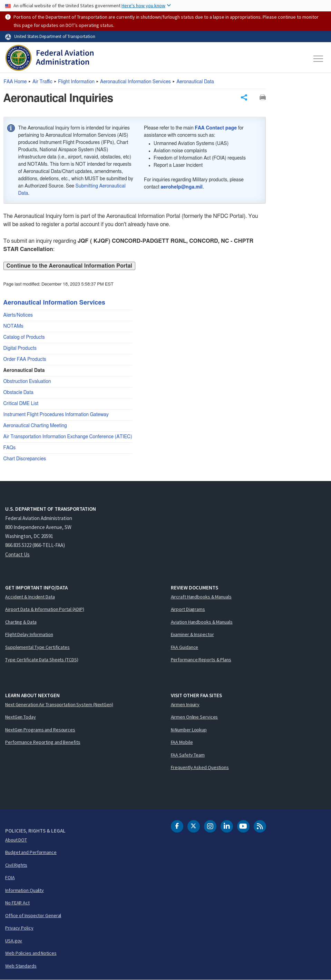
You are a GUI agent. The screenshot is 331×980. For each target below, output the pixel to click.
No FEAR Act (17, 903)
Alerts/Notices (18, 315)
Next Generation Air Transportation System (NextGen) (59, 704)
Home (15, 82)
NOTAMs (13, 326)
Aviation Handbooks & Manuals (202, 622)
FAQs (10, 448)
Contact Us (17, 554)
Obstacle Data (18, 393)
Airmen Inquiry (185, 704)
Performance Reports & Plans (201, 660)
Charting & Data (21, 622)
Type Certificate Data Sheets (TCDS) (42, 660)
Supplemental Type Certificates (37, 647)
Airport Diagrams (188, 609)
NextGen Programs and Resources (40, 730)
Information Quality (25, 890)
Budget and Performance (31, 852)
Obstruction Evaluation (27, 382)
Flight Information (76, 82)
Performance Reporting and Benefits (43, 742)
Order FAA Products (25, 359)
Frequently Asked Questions (200, 767)
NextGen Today (21, 717)
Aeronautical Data (195, 82)
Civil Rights (16, 865)
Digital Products (20, 348)
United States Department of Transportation (55, 36)
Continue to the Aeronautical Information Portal (69, 266)
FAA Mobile (182, 742)
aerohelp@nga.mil (182, 187)
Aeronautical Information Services (135, 82)
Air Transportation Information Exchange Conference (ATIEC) (68, 437)
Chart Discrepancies (25, 459)
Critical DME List (21, 404)
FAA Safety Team (188, 755)
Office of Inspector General (33, 915)
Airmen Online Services (194, 717)
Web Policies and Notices (31, 953)
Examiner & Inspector (192, 634)
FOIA (10, 877)
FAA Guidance (185, 647)
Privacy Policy (19, 928)
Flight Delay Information (29, 634)
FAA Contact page (216, 128)
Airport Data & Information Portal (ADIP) (45, 609)
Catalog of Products (24, 337)
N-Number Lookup (189, 730)
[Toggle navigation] (319, 59)
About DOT (16, 840)
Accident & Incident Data (30, 597)
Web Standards (21, 966)
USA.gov (14, 941)
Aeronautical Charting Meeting (35, 426)
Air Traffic (42, 82)
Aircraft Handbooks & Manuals (201, 597)
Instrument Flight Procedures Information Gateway (56, 415)
